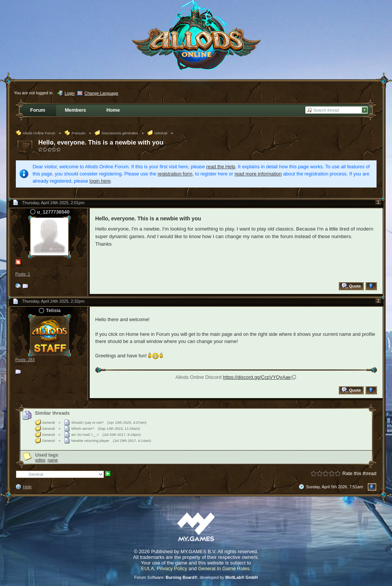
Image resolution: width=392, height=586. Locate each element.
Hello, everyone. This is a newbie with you (101, 142)
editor (41, 460)
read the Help (221, 167)
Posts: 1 (23, 274)
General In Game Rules (224, 568)
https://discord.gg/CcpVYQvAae (257, 377)
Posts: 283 (25, 360)
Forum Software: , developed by (196, 577)
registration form (175, 174)
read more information (258, 174)
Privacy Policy (172, 568)
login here (100, 181)
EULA (147, 568)
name (53, 460)
